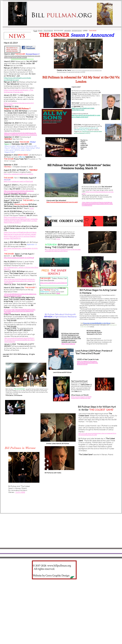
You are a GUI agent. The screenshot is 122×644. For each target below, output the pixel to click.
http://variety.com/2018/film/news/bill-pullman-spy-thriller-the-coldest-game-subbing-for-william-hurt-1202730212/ (20, 281)
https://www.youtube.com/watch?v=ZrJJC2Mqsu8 (19, 258)
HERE (58, 293)
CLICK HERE (20, 492)
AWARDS (67, 31)
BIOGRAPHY (58, 31)
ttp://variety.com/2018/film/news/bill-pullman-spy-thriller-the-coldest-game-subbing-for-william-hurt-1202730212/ (63, 250)
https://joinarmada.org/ (68, 344)
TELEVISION (48, 31)
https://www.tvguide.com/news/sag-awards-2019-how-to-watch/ (19, 104)
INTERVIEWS (77, 31)
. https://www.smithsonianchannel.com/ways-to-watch (98, 193)
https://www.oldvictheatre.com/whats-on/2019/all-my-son (18, 79)
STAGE (40, 31)
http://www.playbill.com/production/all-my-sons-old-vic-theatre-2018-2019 (86, 116)
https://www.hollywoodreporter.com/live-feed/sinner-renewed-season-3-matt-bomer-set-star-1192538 (79, 71)
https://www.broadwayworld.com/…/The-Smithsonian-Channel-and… (19, 91)
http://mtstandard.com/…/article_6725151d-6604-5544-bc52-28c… (21, 268)
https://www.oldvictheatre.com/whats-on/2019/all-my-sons (83, 109)
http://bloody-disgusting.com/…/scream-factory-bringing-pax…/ (21, 249)
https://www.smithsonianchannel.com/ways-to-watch (62, 202)
